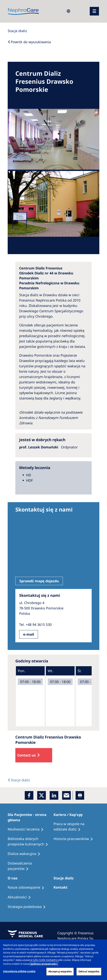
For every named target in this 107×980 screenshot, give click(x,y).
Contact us (26, 755)
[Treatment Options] (27, 829)
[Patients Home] (31, 817)
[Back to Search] (29, 42)
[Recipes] (31, 842)
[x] (42, 795)
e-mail (29, 634)
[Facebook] (29, 795)
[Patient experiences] (31, 866)
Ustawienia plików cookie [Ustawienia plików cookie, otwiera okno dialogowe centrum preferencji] (19, 971)
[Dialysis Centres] (17, 31)
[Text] (19, 780)
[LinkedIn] (54, 795)
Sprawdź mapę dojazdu (39, 581)
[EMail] (66, 795)
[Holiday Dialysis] (26, 854)
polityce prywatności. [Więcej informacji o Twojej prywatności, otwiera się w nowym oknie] (44, 964)
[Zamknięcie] (101, 946)
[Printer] (80, 795)
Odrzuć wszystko (89, 971)
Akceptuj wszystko (60, 971)
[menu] (94, 11)
